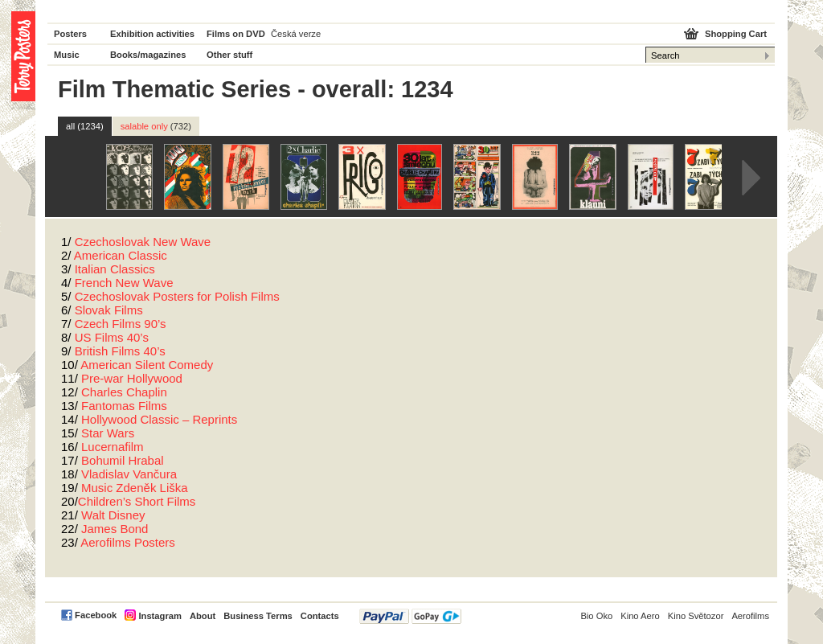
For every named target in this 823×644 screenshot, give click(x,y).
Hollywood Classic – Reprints (159, 419)
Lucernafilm (113, 447)
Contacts (320, 616)
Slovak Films (109, 310)
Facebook (96, 615)
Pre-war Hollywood (132, 378)
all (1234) (85, 126)
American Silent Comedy (147, 365)
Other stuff (229, 55)
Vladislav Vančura (129, 474)
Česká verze (296, 34)
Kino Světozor (696, 616)
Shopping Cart (736, 34)
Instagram (160, 616)
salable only (156, 126)
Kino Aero (640, 616)
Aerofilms (750, 616)
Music (67, 55)
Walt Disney (113, 515)
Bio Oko (596, 616)
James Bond (115, 529)
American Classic (121, 255)
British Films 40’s (120, 351)
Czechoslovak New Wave (143, 242)
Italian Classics (115, 269)
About (203, 616)
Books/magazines (148, 55)
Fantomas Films (124, 406)
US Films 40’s (112, 337)
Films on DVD (236, 34)
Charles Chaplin (124, 392)
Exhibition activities (152, 34)
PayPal (410, 616)
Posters (70, 34)
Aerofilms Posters (128, 542)
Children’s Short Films (137, 501)
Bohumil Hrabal (123, 460)
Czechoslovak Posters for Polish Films (177, 296)
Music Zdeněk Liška (135, 488)
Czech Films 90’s (121, 324)
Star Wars (108, 433)
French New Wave (124, 283)
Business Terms (258, 616)
